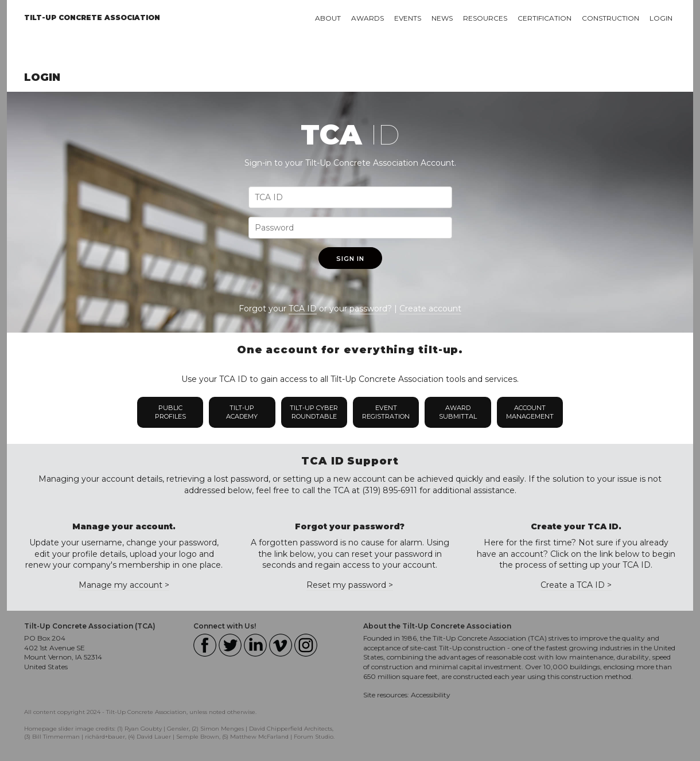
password (368, 309)
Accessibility (431, 695)
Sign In (350, 259)
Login (661, 18)
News (442, 18)
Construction (610, 18)
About (328, 18)
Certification (545, 18)
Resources (485, 18)
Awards (367, 18)
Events (408, 18)
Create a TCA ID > (576, 585)
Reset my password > (350, 585)
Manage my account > (124, 585)
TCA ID (303, 309)
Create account (430, 309)
